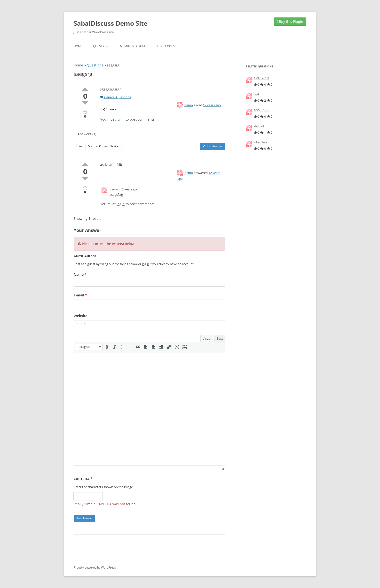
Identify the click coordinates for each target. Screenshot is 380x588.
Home (78, 46)
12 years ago (212, 105)
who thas (260, 142)
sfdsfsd (259, 126)
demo (189, 105)
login (121, 119)
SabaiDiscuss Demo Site (111, 23)
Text (220, 338)
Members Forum (132, 46)
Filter (80, 146)
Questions (101, 46)
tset (257, 94)
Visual (207, 338)
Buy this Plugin (290, 21)
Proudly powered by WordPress (95, 568)
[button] (89, 347)
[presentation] (89, 347)
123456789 (261, 78)
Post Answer (213, 146)
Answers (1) (87, 134)
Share (110, 109)
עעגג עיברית (262, 110)
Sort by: (103, 146)
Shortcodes (165, 46)
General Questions (115, 97)
